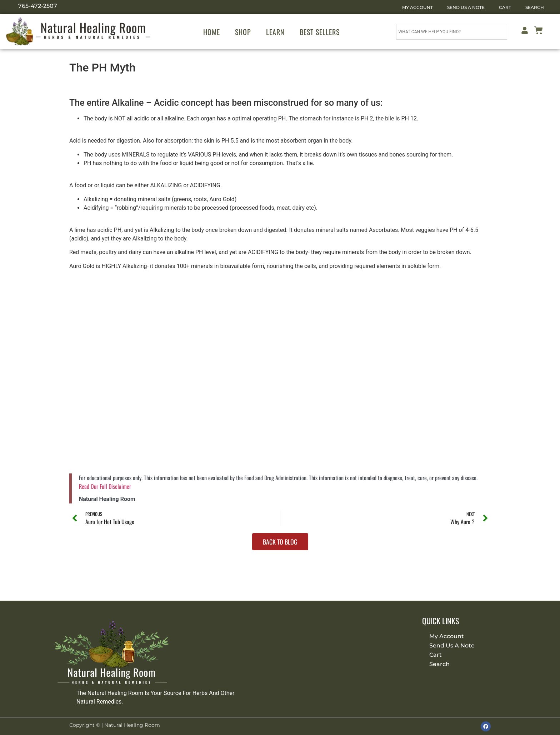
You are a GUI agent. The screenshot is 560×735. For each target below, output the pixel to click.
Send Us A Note (466, 7)
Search (535, 7)
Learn (275, 32)
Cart (505, 7)
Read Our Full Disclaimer (105, 486)
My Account (417, 7)
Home (212, 32)
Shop (243, 32)
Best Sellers (320, 32)
